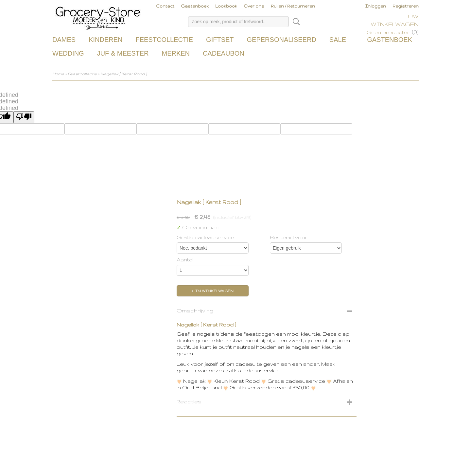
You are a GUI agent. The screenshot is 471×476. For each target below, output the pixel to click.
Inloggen (376, 6)
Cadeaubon (224, 53)
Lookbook (226, 6)
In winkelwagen (214, 291)
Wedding (68, 53)
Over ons (254, 6)
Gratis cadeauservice (205, 237)
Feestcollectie (164, 40)
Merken (176, 53)
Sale (338, 40)
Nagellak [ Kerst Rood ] (124, 74)
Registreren (406, 6)
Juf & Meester (123, 53)
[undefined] (24, 117)
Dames (64, 40)
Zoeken (295, 22)
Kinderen (105, 40)
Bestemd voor (289, 237)
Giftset (220, 40)
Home (58, 74)
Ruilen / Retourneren (293, 6)
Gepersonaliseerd (282, 40)
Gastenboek (195, 6)
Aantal (185, 260)
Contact (165, 6)
